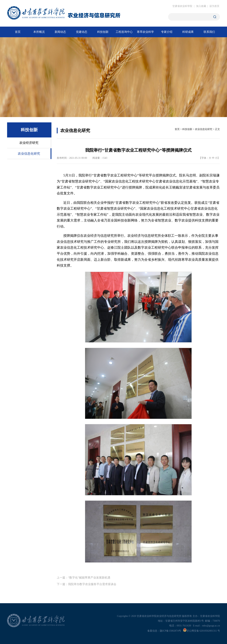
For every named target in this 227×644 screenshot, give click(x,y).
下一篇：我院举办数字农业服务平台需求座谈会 (87, 584)
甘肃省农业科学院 (182, 6)
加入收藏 (201, 6)
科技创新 (187, 129)
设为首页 (214, 6)
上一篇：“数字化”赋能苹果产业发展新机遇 (84, 578)
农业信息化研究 (204, 129)
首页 (177, 129)
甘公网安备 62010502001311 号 (201, 631)
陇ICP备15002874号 (170, 631)
